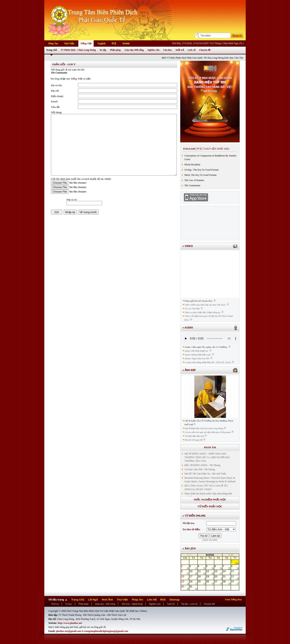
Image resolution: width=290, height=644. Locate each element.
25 (202, 582)
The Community (192, 185)
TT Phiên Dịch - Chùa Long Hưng (78, 50)
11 (202, 572)
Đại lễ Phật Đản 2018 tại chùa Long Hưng (204, 428)
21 (226, 577)
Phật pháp (115, 50)
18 (202, 577)
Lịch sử (192, 50)
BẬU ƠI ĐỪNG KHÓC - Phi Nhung (202, 465)
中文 (114, 43)
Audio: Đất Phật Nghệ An (196, 351)
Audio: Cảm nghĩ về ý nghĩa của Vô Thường (206, 347)
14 (226, 572)
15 (235, 572)
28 (226, 582)
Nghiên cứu (153, 50)
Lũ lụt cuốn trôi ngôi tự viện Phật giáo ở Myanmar (208, 432)
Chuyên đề (205, 50)
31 (193, 587)
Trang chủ (51, 50)
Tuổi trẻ (180, 50)
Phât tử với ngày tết (194, 440)
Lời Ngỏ (93, 600)
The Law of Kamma (194, 180)
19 (210, 577)
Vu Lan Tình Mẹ (192, 309)
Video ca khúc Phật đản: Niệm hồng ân (202, 312)
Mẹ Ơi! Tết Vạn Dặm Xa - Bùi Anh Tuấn (205, 474)
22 (235, 577)
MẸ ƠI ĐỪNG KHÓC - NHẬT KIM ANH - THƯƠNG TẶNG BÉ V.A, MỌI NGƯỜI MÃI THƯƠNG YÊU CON (207, 457)
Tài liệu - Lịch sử (189, 604)
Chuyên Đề (209, 604)
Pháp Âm (53, 43)
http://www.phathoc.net (70, 623)
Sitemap (175, 600)
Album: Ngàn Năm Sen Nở (197, 358)
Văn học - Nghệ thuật (132, 604)
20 (218, 577)
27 (218, 582)
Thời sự (55, 604)
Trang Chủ (78, 600)
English (102, 43)
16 (185, 577)
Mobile (126, 43)
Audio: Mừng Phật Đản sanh (198, 355)
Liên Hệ (152, 600)
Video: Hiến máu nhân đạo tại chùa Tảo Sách (205, 305)
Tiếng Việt (86, 43)
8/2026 (210, 555)
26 (210, 582)
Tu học (69, 604)
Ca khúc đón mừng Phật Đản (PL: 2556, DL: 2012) (208, 362)
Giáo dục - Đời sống (105, 604)
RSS (163, 600)
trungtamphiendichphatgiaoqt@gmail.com (106, 631)
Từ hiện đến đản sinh (194, 436)
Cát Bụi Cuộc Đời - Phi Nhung (200, 469)
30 (185, 587)
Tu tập (103, 50)
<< (188, 555)
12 (210, 572)
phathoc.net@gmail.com (69, 631)
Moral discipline (192, 165)
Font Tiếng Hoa (233, 599)
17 (193, 577)
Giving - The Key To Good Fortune (202, 170)
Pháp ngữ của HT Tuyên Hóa (198, 301)
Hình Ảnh (107, 600)
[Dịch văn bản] (210, 540)
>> (232, 555)
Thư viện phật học (217, 149)
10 (193, 572)
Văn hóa (167, 50)
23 (185, 582)
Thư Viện (69, 43)
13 (218, 572)
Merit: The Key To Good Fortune (201, 175)
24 (193, 582)
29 (235, 582)
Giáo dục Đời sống (134, 50)
